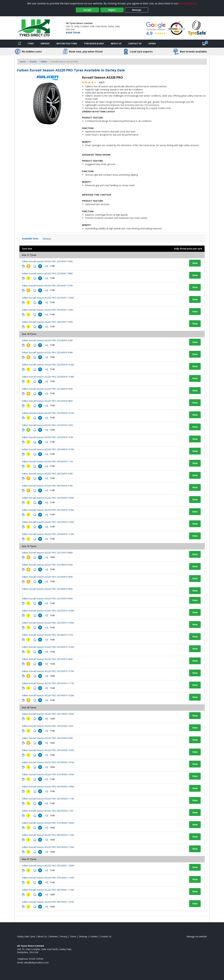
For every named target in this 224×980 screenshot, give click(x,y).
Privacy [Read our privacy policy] (64, 936)
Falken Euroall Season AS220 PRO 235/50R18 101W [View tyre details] (48, 413)
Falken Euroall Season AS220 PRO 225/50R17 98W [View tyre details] (47, 273)
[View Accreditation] (177, 28)
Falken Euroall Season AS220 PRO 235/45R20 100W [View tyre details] (48, 714)
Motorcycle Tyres (67, 43)
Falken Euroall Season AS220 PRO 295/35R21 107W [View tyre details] (48, 902)
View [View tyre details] (195, 263)
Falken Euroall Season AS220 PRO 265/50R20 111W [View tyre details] (48, 799)
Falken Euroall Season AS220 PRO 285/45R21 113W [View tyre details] (48, 890)
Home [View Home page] (23, 62)
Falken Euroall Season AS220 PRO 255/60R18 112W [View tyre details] (48, 534)
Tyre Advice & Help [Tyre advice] (94, 43)
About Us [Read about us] (42, 936)
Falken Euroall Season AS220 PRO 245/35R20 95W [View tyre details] (47, 738)
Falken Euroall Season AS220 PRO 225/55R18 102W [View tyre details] (48, 365)
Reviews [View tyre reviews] (47, 239)
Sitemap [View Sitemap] (83, 936)
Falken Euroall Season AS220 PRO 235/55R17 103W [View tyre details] (48, 298)
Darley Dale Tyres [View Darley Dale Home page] (26, 936)
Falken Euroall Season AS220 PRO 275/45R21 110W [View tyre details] (48, 878)
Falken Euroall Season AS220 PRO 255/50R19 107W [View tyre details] (48, 671)
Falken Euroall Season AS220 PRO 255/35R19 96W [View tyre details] (47, 659)
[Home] (19, 44)
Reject (112, 10)
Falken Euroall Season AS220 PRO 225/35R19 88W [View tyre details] (47, 553)
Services (45, 43)
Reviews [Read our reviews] (54, 936)
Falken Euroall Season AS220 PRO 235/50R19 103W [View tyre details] (48, 611)
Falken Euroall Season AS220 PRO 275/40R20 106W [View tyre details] (48, 823)
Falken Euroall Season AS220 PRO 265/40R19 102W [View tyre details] (48, 695)
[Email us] (36, 963)
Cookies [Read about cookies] (94, 936)
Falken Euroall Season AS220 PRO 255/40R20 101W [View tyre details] (48, 762)
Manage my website (197, 936)
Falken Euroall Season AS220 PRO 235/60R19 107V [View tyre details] (47, 635)
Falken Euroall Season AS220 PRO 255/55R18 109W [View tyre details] (48, 522)
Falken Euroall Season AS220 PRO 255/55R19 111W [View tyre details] (48, 683)
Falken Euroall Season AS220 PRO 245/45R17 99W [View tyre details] (47, 322)
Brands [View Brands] (33, 62)
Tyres (31, 43)
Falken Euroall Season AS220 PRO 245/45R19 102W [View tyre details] (48, 647)
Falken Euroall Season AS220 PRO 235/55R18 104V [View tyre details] (47, 437)
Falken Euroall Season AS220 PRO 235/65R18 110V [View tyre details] (47, 461)
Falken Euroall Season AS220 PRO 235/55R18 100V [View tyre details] (47, 425)
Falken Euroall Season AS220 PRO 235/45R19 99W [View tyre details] (47, 599)
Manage (137, 10)
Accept (87, 10)
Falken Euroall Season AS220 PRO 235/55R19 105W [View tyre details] (48, 623)
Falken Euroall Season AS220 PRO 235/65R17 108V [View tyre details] (47, 310)
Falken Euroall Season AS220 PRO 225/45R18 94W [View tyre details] (47, 352)
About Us (116, 43)
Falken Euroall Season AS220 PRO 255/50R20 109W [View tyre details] (48, 786)
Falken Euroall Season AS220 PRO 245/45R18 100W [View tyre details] (48, 498)
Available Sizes (30, 239)
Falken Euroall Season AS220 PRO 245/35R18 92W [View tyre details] (47, 474)
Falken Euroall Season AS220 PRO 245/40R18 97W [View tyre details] (47, 486)
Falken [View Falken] (44, 62)
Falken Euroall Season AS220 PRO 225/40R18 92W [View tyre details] (47, 340)
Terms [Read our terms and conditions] (73, 936)
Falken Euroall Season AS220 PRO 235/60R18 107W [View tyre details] (48, 449)
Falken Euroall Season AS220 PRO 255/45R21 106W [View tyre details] (48, 866)
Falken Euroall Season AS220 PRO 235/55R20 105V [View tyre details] (47, 726)
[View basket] (204, 44)
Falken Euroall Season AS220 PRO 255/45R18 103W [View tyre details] (48, 510)
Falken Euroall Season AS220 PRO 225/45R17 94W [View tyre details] (47, 261)
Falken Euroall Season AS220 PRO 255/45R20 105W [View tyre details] (48, 774)
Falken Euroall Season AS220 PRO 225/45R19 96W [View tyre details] (47, 577)
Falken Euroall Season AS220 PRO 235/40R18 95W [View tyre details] (47, 389)
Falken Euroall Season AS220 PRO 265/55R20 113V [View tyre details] (47, 811)
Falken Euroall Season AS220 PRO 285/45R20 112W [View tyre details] (48, 835)
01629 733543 (73, 33)
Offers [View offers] (152, 43)
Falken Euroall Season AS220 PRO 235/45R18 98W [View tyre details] (47, 401)
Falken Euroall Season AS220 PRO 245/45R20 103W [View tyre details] (48, 750)
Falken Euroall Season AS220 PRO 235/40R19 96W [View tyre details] (47, 589)
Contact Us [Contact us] (135, 43)
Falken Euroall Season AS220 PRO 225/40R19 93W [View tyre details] (47, 565)
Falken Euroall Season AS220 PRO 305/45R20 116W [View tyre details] (48, 847)
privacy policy (188, 3)
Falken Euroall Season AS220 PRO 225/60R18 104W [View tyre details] (48, 377)
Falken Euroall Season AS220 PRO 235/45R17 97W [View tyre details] (47, 286)
